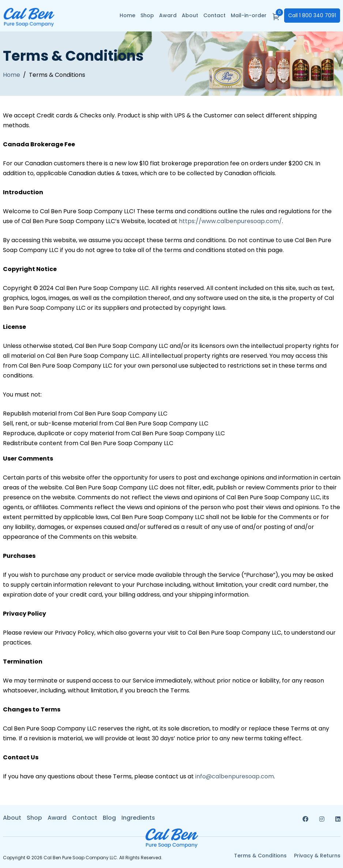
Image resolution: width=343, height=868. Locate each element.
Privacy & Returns (317, 856)
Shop (147, 15)
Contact (214, 15)
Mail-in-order (249, 15)
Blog (109, 818)
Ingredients (138, 818)
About (190, 15)
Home (127, 15)
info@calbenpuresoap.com (235, 776)
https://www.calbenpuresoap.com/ (230, 221)
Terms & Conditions (260, 856)
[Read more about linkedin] (338, 819)
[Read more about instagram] (322, 819)
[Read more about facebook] (305, 819)
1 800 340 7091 (312, 15)
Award (168, 15)
